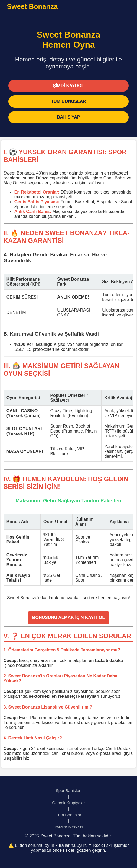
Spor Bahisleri (69, 790)
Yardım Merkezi (68, 827)
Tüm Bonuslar (69, 815)
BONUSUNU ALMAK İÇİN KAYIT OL (68, 618)
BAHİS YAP (68, 117)
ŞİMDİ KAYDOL (69, 86)
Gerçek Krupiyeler (68, 803)
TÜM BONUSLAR (68, 101)
